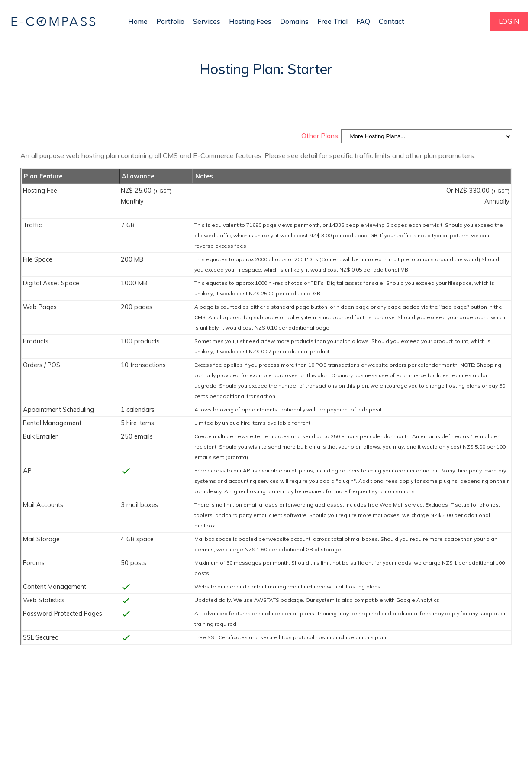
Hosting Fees (250, 21)
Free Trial (332, 21)
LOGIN (509, 21)
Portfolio (170, 21)
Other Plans (320, 136)
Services (207, 21)
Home (138, 21)
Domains (294, 21)
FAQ (363, 21)
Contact (392, 21)
